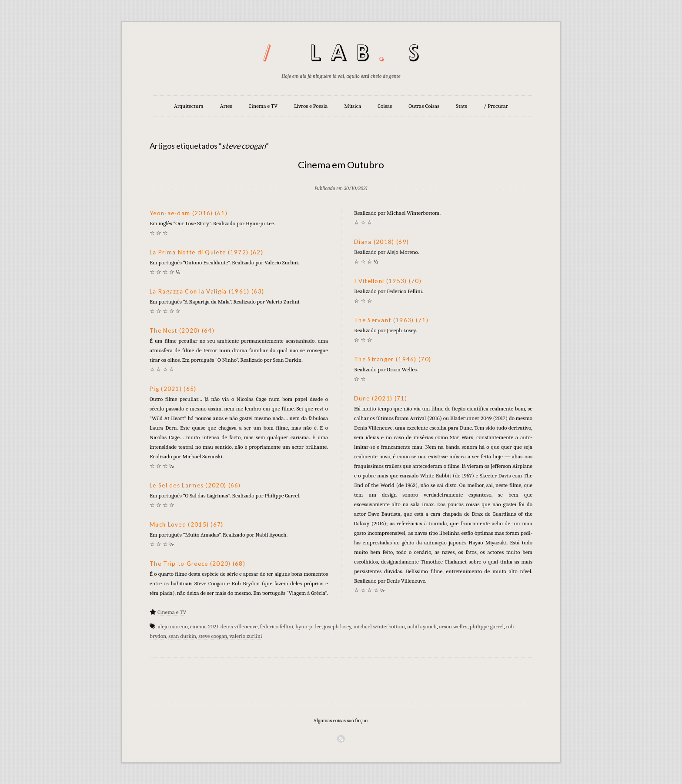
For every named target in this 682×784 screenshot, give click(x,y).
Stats (461, 106)
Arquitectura (189, 106)
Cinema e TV (263, 106)
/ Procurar (496, 106)
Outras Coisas (424, 106)
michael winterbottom (379, 626)
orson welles (453, 626)
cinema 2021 (204, 626)
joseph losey (337, 626)
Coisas (385, 106)
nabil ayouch (422, 626)
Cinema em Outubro (341, 165)
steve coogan (213, 636)
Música (353, 106)
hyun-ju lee (308, 626)
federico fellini (276, 626)
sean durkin (182, 636)
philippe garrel (487, 626)
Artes (226, 106)
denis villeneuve (239, 626)
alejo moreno (173, 626)
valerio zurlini (246, 636)
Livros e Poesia (311, 106)
